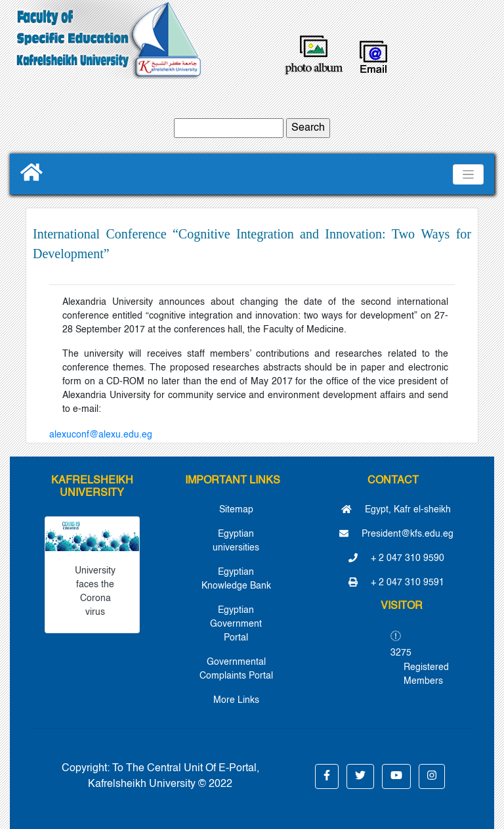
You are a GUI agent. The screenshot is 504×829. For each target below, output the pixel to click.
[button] (327, 776)
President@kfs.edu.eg (396, 534)
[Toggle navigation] (468, 174)
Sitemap (236, 510)
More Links (236, 700)
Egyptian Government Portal (236, 624)
